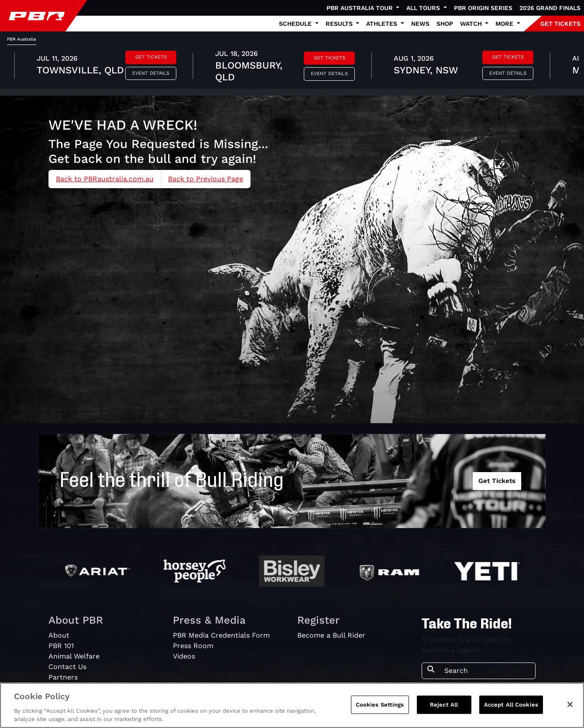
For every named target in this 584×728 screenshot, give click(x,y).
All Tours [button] (424, 8)
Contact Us (67, 667)
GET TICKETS (560, 24)
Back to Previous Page (206, 179)
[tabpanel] (292, 67)
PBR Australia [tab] (22, 39)
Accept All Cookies (511, 705)
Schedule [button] (296, 24)
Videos (184, 656)
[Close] (570, 704)
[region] (292, 705)
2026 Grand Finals (550, 8)
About (59, 635)
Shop (445, 24)
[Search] (487, 671)
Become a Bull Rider (331, 635)
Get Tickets (151, 57)
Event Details (151, 73)
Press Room (193, 646)
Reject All (444, 705)
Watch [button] (472, 24)
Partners (63, 677)
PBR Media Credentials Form (221, 635)
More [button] (505, 24)
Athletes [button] (383, 24)
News (420, 24)
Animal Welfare (74, 656)
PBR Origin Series (483, 8)
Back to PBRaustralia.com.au (105, 179)
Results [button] (340, 24)
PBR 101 (61, 646)
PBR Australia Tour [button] (361, 8)
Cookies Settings (380, 705)
